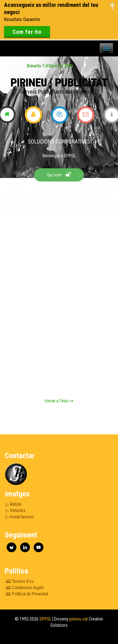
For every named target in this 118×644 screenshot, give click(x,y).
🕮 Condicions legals (25, 588)
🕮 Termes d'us (20, 581)
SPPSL (45, 619)
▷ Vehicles (16, 510)
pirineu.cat (78, 619)
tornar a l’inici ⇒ (59, 401)
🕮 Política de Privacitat (27, 594)
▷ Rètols (14, 504)
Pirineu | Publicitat (59, 83)
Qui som (59, 175)
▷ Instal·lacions (20, 517)
